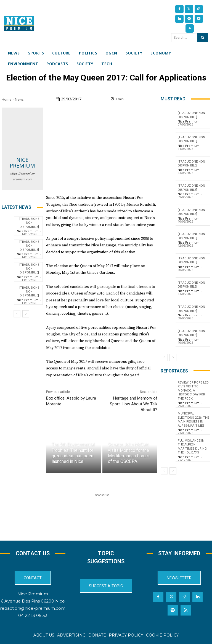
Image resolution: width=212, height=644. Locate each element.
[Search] (202, 38)
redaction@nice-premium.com (33, 608)
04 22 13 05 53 (33, 616)
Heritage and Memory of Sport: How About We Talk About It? (134, 404)
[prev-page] (17, 314)
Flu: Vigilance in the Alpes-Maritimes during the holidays (192, 442)
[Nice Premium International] (19, 24)
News (19, 99)
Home (6, 99)
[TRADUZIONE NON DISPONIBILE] (29, 223)
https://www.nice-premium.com (22, 176)
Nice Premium (22, 163)
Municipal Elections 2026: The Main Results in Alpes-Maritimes (193, 415)
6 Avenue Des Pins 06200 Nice (33, 601)
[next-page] (26, 314)
